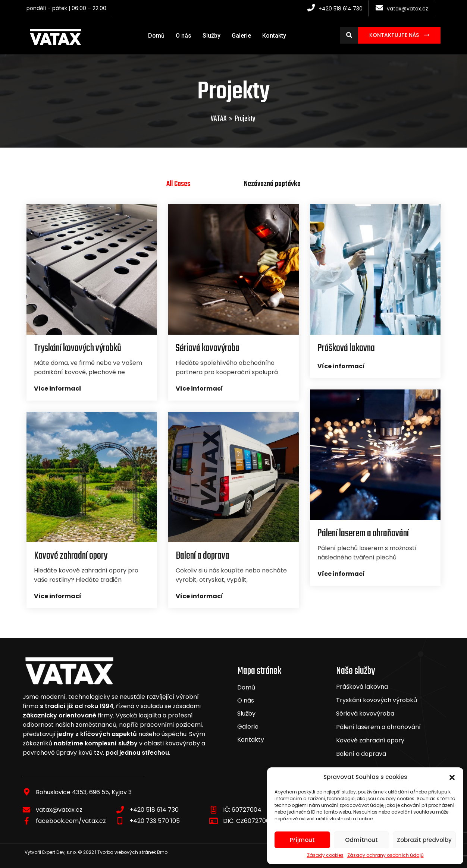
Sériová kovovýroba (365, 714)
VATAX (219, 119)
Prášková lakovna (362, 687)
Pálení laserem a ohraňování (378, 727)
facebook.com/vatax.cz (71, 821)
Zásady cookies (325, 855)
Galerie (241, 36)
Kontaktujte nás (395, 35)
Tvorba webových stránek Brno (132, 852)
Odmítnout (361, 840)
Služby (211, 36)
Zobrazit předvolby (424, 840)
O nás (184, 36)
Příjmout (302, 840)
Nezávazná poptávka (272, 184)
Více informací (58, 389)
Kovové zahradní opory (370, 740)
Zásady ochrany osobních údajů (385, 855)
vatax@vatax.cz (59, 810)
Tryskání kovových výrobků (377, 700)
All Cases (178, 184)
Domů (156, 36)
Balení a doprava (361, 754)
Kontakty (274, 36)
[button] (452, 777)
